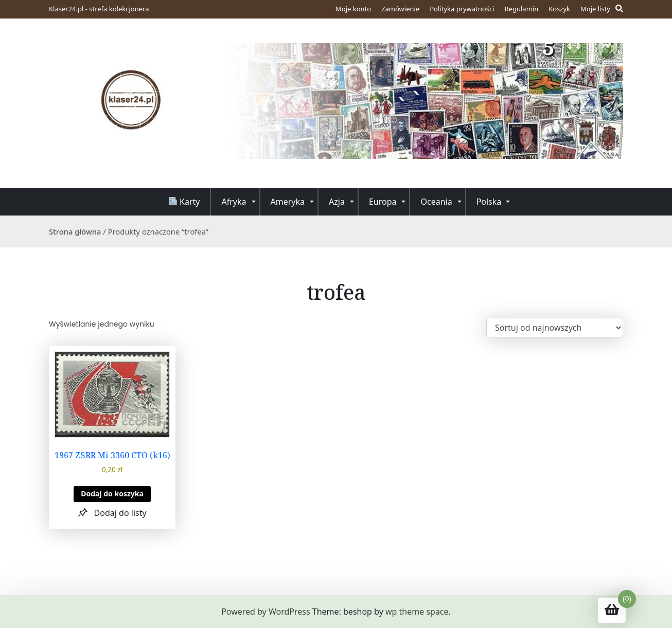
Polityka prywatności (462, 9)
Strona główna (75, 231)
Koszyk (559, 9)
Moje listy (595, 9)
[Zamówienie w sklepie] (555, 328)
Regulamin (522, 9)
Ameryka (288, 202)
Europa (383, 202)
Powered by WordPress (266, 612)
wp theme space (417, 612)
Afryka (234, 202)
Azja (337, 202)
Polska (489, 202)
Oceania (436, 202)
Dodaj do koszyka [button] (112, 494)
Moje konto (353, 9)
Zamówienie (400, 9)
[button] (112, 513)
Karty (184, 202)
